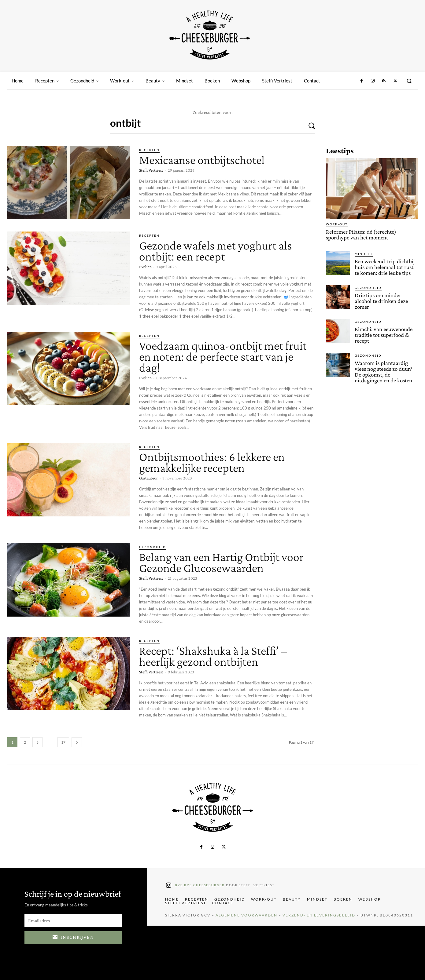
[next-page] (77, 742)
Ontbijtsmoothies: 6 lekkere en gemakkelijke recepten (212, 462)
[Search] (312, 125)
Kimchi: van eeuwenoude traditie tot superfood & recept (384, 335)
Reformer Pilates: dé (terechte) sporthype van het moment (361, 235)
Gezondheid (153, 547)
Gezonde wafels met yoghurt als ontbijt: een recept (216, 251)
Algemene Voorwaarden (246, 915)
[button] (409, 81)
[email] (73, 921)
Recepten (149, 150)
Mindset (364, 254)
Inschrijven (73, 936)
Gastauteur (148, 478)
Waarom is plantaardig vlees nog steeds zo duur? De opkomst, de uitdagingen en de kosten (383, 372)
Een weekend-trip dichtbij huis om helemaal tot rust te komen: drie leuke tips (385, 267)
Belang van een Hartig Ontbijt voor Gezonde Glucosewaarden (221, 562)
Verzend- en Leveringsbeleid (319, 915)
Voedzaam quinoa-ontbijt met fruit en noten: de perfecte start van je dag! (223, 357)
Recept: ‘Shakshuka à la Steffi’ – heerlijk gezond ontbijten (213, 656)
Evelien (145, 267)
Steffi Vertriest (151, 170)
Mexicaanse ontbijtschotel (202, 160)
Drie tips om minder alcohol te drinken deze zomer (381, 301)
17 (63, 742)
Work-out (337, 224)
